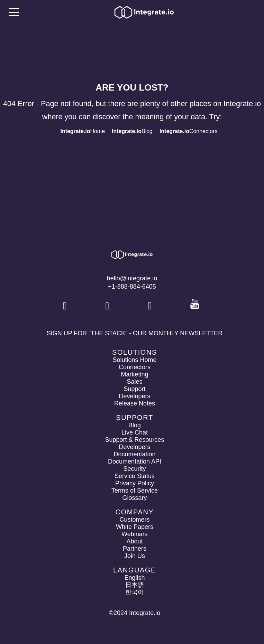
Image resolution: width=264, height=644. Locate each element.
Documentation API (135, 461)
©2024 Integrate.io (135, 613)
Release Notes (135, 403)
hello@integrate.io (132, 278)
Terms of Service (135, 491)
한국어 (135, 592)
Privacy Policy (135, 483)
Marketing (134, 374)
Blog (132, 131)
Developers (134, 396)
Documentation (134, 454)
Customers (134, 520)
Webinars (135, 534)
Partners (135, 549)
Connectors (189, 131)
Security (134, 469)
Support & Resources (134, 440)
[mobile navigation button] (14, 12)
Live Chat (135, 432)
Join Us (135, 556)
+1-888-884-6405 (132, 287)
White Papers (135, 527)
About (134, 541)
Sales (134, 382)
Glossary (134, 498)
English (134, 578)
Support (134, 389)
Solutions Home (134, 360)
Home (83, 131)
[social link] (66, 306)
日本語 (135, 585)
